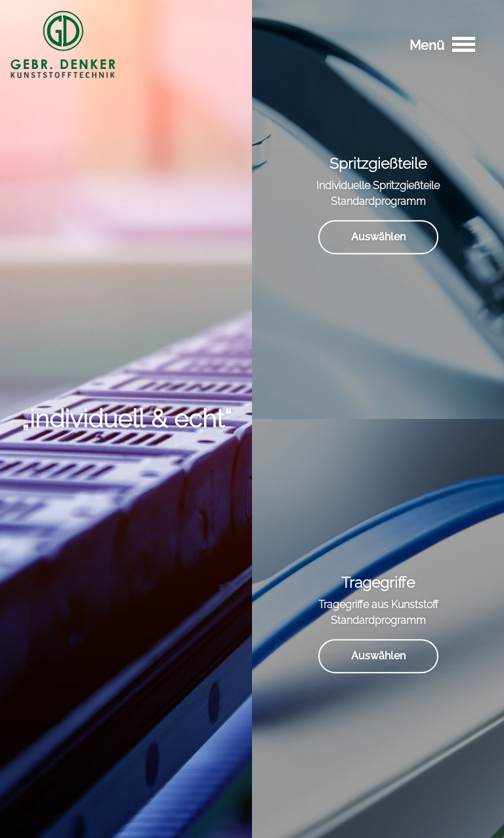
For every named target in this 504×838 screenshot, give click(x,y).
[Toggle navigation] (464, 44)
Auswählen (378, 237)
